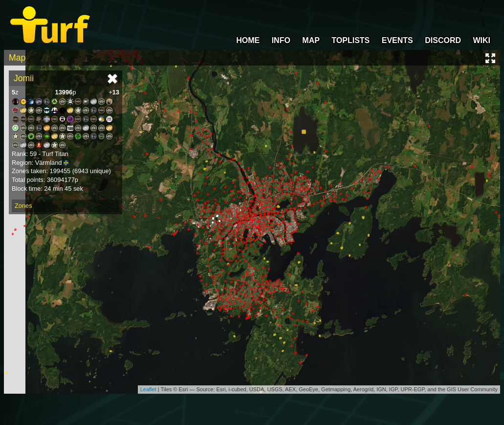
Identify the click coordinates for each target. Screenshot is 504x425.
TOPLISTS (351, 40)
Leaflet (148, 389)
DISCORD (443, 40)
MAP (311, 40)
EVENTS (397, 40)
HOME (248, 40)
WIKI (482, 40)
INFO (281, 40)
